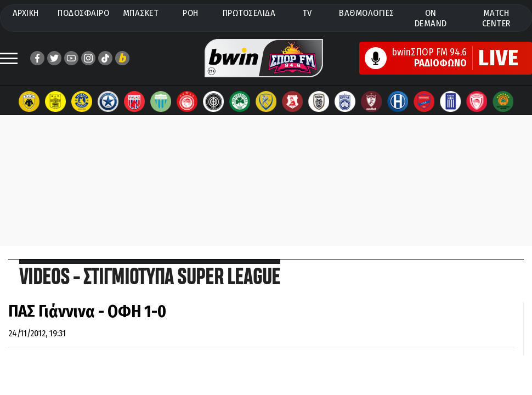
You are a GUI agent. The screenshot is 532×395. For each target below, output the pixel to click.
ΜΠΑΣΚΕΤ (141, 13)
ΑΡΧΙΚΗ (26, 13)
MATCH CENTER (496, 18)
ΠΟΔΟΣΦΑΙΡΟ (83, 13)
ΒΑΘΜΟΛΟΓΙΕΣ (367, 13)
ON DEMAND (431, 18)
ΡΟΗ (191, 13)
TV (307, 13)
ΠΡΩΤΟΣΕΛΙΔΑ (249, 13)
